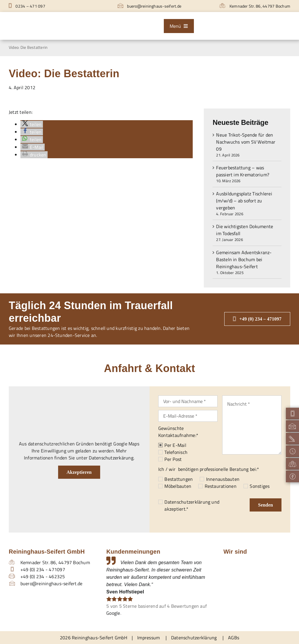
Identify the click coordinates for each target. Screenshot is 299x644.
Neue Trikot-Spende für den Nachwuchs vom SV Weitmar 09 (246, 142)
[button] (32, 124)
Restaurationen (221, 486)
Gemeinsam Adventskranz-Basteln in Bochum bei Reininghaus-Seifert (244, 259)
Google (113, 613)
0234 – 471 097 (27, 6)
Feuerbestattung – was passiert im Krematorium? (243, 171)
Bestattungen (179, 479)
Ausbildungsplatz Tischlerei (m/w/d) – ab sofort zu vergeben (244, 201)
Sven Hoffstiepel (125, 592)
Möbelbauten (178, 486)
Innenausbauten (223, 479)
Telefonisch (176, 452)
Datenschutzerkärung (111, 458)
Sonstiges (260, 486)
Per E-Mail (175, 445)
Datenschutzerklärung (187, 502)
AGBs (234, 638)
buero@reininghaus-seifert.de (149, 6)
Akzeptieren (79, 472)
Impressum (148, 638)
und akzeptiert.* (192, 505)
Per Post (173, 459)
